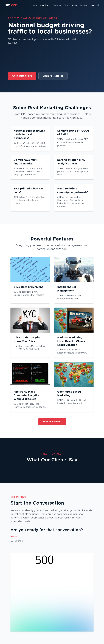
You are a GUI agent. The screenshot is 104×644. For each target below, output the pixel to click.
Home (34, 5)
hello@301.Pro (18, 541)
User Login (95, 5)
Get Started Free (22, 76)
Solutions (45, 5)
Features (57, 5)
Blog (66, 5)
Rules (74, 5)
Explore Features (53, 76)
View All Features (52, 422)
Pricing (83, 5)
